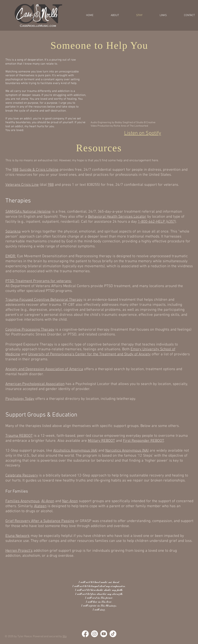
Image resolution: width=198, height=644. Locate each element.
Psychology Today (20, 399)
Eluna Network (18, 536)
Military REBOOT (101, 441)
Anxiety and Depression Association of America (44, 369)
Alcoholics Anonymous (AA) (75, 451)
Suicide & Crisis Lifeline (39, 170)
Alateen (40, 506)
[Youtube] (104, 634)
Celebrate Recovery (22, 476)
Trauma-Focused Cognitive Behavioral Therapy (44, 300)
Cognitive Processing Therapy (30, 330)
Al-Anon (48, 501)
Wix (65, 636)
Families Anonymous (22, 501)
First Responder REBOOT (143, 441)
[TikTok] (113, 634)
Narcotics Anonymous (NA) (127, 451)
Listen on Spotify (143, 133)
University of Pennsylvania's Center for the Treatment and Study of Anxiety (89, 354)
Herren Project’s (19, 551)
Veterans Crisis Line (22, 185)
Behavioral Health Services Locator (117, 217)
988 (15, 170)
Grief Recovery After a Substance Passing (40, 521)
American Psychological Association (35, 384)
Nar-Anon (70, 501)
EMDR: (11, 256)
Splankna (13, 232)
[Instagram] (94, 634)
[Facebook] (85, 634)
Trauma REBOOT (19, 436)
